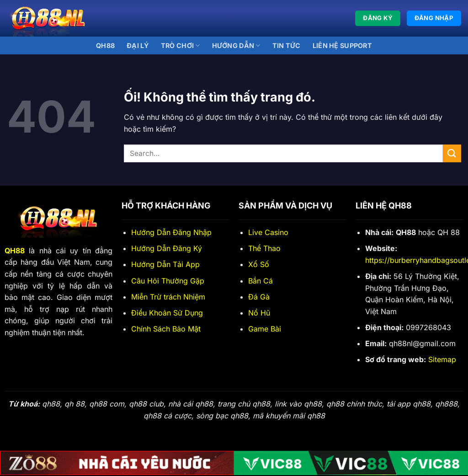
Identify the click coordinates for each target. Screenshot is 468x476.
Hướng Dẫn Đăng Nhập (171, 232)
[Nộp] (452, 153)
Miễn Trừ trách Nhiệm (168, 297)
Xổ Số (259, 264)
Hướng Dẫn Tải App (165, 264)
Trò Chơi (181, 45)
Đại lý (138, 45)
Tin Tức (287, 45)
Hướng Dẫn (236, 45)
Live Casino (268, 232)
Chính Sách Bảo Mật (166, 329)
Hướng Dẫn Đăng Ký (167, 248)
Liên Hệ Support (342, 45)
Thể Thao (264, 248)
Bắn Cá (261, 281)
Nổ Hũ (259, 313)
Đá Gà (259, 297)
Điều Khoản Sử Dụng (167, 313)
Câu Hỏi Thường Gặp (168, 281)
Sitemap (442, 359)
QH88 (105, 45)
